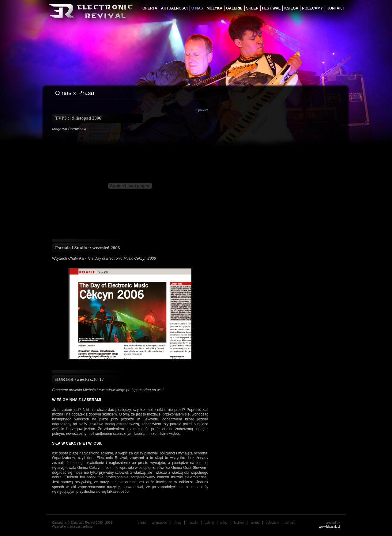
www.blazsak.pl (330, 527)
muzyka (215, 8)
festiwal (271, 8)
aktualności (174, 8)
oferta (150, 8)
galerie (234, 8)
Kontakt (335, 8)
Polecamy (312, 8)
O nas (63, 93)
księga (291, 8)
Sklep (252, 8)
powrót (203, 110)
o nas (197, 8)
